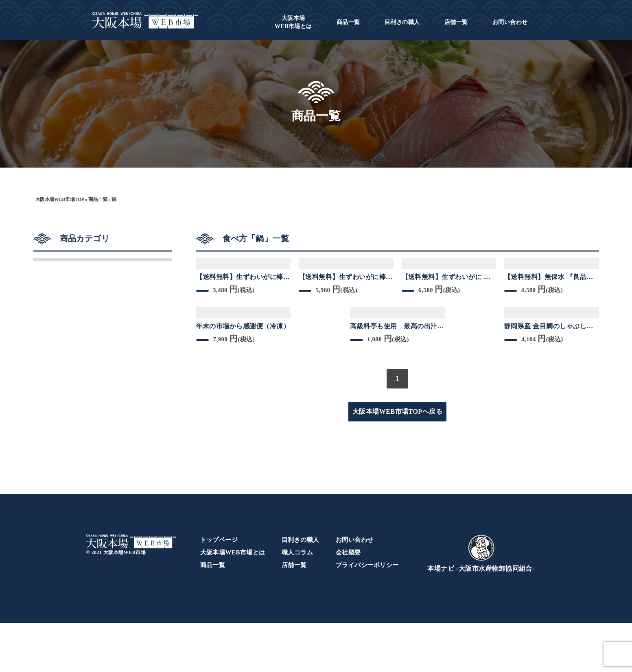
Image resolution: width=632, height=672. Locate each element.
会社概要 (348, 601)
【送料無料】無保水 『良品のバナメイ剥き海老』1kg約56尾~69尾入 (550, 277)
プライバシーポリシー (367, 614)
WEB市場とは (293, 22)
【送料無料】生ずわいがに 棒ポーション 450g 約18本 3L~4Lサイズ (448, 277)
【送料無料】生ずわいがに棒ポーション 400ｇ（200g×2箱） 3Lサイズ (346, 277)
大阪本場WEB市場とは (233, 601)
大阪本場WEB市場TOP (60, 199)
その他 (54, 432)
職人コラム (297, 601)
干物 (50, 271)
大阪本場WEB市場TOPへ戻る (397, 411)
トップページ (219, 589)
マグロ (54, 325)
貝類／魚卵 (62, 405)
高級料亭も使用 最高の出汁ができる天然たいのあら (397, 327)
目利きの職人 (402, 22)
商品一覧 (348, 22)
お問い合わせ (510, 22)
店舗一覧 (456, 22)
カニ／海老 (62, 378)
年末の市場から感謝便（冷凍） (243, 326)
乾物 (50, 298)
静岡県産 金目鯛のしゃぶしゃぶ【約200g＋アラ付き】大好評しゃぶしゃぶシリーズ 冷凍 (551, 327)
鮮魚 (50, 351)
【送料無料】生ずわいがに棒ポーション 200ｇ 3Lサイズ (243, 277)
